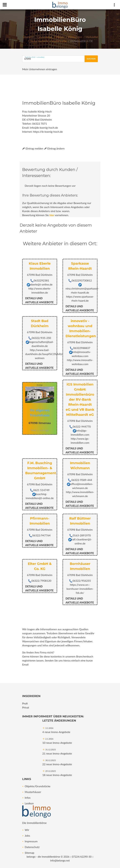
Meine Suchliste (39, 41)
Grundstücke (45, 37)
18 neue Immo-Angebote (57, 775)
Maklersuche (59, 41)
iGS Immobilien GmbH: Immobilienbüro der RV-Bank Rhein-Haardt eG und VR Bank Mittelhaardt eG (80, 399)
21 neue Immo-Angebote (57, 753)
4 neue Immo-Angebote (56, 732)
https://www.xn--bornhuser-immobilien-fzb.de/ (80, 589)
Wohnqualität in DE (82, 41)
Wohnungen (75, 37)
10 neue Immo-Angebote (57, 743)
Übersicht (28, 37)
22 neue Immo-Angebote (57, 764)
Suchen (91, 59)
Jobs (27, 836)
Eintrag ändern (54, 148)
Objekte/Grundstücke (38, 786)
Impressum (31, 841)
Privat (26, 707)
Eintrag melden (33, 148)
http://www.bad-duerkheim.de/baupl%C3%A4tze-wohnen (45, 354)
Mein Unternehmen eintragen (40, 69)
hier (52, 215)
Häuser (60, 37)
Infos (28, 798)
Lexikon (29, 803)
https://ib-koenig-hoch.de (48, 132)
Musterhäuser (33, 792)
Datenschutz (32, 847)
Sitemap (29, 853)
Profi (25, 703)
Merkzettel (92, 37)
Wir (27, 830)
